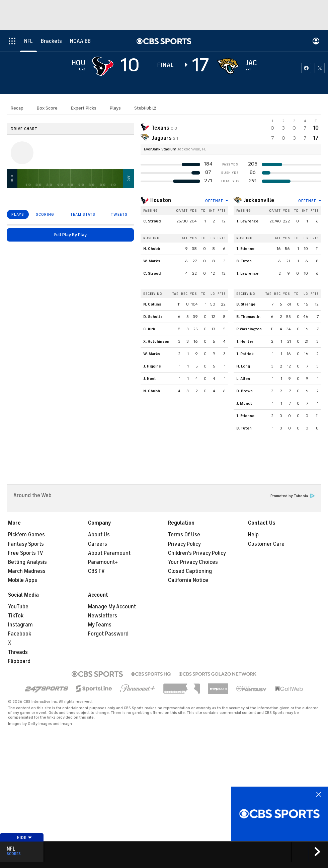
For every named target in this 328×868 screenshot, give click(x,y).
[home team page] (228, 66)
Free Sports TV (26, 553)
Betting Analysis (27, 562)
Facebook (20, 634)
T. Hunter (245, 341)
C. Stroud (152, 221)
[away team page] (103, 66)
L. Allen (243, 379)
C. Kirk (149, 329)
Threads (18, 652)
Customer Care (266, 544)
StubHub (145, 108)
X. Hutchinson (156, 341)
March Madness (27, 571)
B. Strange (246, 304)
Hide (25, 838)
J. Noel (149, 379)
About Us (99, 535)
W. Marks (152, 261)
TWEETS (119, 214)
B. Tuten (244, 261)
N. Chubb (152, 249)
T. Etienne (245, 249)
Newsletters (103, 616)
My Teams (100, 625)
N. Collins (152, 304)
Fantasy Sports (26, 544)
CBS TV (96, 571)
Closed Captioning (190, 571)
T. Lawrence (247, 221)
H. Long (243, 366)
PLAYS (18, 214)
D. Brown (244, 391)
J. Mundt (244, 403)
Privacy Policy (184, 544)
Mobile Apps (23, 580)
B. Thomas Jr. (248, 317)
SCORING (45, 214)
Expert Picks (84, 108)
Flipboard (19, 661)
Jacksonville (259, 200)
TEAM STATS (83, 214)
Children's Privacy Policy (197, 553)
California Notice (188, 580)
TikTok (16, 616)
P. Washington (249, 329)
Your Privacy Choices (193, 562)
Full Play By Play (70, 235)
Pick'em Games (26, 535)
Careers (98, 544)
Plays (115, 108)
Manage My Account (112, 607)
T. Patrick (245, 354)
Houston (161, 200)
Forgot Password (108, 634)
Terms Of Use (184, 535)
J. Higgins (152, 366)
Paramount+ (103, 562)
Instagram (20, 625)
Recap (17, 108)
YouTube (18, 607)
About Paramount (109, 553)
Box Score (47, 108)
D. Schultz (153, 317)
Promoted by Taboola (293, 496)
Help (253, 535)
